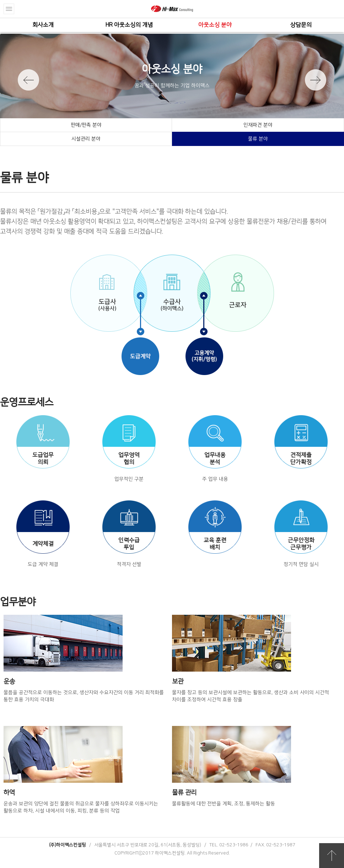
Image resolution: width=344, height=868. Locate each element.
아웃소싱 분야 (215, 25)
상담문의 (301, 25)
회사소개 (43, 25)
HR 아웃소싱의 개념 (129, 25)
